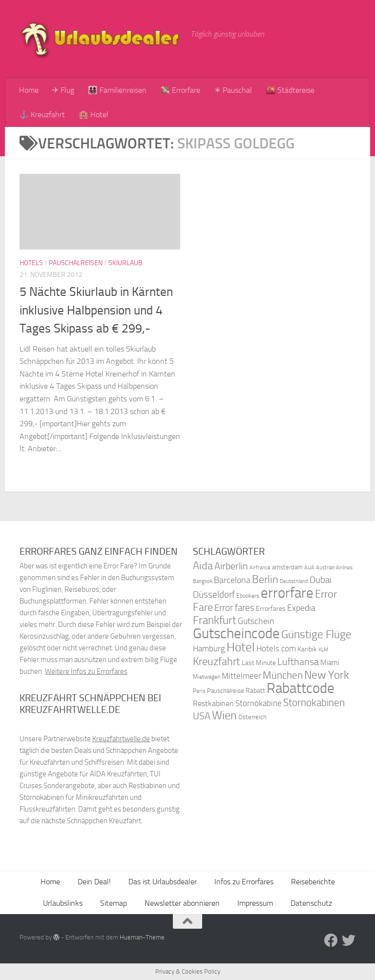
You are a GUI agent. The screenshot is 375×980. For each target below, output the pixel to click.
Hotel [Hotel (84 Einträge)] (241, 647)
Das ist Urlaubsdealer (163, 882)
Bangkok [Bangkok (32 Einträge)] (203, 581)
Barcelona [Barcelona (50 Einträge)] (232, 580)
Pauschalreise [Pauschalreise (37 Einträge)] (226, 691)
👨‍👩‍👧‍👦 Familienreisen (117, 90)
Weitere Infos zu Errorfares (86, 671)
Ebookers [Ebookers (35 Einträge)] (248, 595)
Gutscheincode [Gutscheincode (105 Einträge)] (236, 633)
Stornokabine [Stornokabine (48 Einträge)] (259, 703)
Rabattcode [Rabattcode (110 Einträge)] (301, 688)
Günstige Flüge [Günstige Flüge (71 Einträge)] (316, 635)
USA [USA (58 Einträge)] (202, 716)
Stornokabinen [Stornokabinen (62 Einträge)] (314, 703)
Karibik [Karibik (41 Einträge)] (307, 649)
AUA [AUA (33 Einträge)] (309, 567)
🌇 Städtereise (290, 90)
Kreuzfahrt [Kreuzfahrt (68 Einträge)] (217, 661)
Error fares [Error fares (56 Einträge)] (234, 608)
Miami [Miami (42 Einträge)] (330, 663)
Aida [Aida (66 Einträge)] (203, 566)
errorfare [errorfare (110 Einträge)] (287, 593)
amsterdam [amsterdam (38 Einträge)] (287, 567)
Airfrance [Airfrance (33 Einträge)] (260, 567)
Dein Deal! (94, 882)
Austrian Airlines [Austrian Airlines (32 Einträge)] (334, 568)
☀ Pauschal (233, 90)
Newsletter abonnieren (182, 903)
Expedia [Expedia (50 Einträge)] (301, 608)
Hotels (31, 263)
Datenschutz (311, 903)
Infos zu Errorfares (244, 882)
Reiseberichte (313, 882)
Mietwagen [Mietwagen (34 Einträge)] (207, 677)
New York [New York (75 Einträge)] (327, 675)
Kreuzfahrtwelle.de (121, 739)
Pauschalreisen (76, 263)
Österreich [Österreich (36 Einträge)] (252, 717)
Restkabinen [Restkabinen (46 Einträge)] (213, 703)
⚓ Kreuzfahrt (42, 115)
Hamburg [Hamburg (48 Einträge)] (209, 648)
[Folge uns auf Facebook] (331, 940)
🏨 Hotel (94, 115)
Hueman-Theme (142, 937)
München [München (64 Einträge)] (283, 675)
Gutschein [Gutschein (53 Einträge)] (256, 621)
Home (29, 90)
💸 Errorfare (180, 90)
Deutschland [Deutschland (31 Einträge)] (294, 581)
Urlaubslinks (63, 903)
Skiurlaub (125, 263)
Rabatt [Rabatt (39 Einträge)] (255, 691)
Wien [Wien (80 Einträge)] (224, 715)
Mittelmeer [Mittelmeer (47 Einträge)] (241, 676)
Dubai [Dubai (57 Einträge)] (321, 580)
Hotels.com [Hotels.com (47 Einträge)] (276, 649)
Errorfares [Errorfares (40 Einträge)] (271, 609)
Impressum (255, 903)
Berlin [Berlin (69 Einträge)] (265, 579)
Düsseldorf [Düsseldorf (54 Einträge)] (214, 595)
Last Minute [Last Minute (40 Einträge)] (259, 663)
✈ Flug (63, 90)
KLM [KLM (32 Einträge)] (323, 650)
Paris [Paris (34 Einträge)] (199, 691)
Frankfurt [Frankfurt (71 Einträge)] (215, 620)
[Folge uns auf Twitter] (349, 940)
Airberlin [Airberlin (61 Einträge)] (231, 566)
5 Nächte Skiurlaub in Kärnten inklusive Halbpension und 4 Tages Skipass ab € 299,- (96, 310)
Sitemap (114, 903)
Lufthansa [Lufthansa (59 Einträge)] (298, 662)
